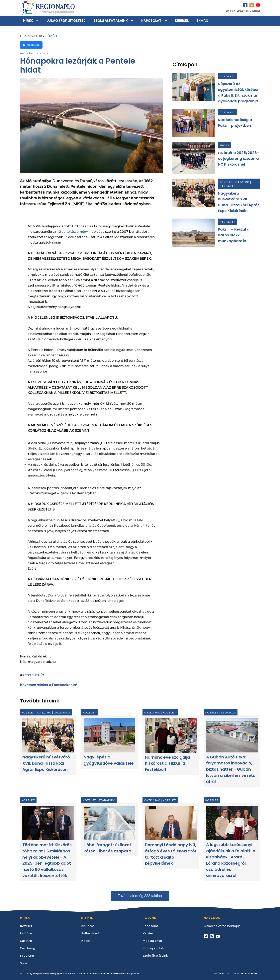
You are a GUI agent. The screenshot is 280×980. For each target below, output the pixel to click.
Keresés (182, 21)
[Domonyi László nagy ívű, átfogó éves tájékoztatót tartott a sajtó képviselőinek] (171, 823)
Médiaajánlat (152, 941)
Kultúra (26, 933)
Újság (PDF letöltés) (66, 21)
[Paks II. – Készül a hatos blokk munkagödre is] (194, 233)
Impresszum (222, 973)
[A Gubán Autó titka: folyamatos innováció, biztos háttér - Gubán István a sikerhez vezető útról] (232, 735)
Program (27, 956)
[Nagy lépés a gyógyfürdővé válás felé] (109, 735)
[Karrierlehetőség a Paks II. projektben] (194, 123)
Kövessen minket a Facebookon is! (48, 685)
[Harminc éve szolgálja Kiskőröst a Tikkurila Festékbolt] (171, 735)
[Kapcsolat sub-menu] (167, 21)
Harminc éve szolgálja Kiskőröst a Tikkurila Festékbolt (167, 763)
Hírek (28, 21)
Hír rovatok (31, 36)
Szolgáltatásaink (111, 21)
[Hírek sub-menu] (38, 21)
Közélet (53, 36)
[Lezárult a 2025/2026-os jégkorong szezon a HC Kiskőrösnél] (194, 158)
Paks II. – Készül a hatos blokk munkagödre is (234, 235)
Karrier (148, 933)
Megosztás (31, 45)
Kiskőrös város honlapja (222, 926)
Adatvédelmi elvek (246, 973)
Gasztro (242, 182)
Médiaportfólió (154, 948)
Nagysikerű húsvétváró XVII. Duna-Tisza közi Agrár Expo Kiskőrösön (46, 763)
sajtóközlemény (75, 232)
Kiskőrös (88, 926)
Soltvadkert (90, 933)
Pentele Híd (33, 675)
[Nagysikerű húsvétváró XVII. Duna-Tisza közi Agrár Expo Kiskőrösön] (194, 193)
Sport (225, 145)
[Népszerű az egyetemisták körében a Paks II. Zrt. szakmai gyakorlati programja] (194, 87)
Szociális (229, 713)
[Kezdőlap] (48, 8)
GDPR (136, 973)
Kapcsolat (151, 21)
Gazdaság (228, 76)
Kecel (86, 941)
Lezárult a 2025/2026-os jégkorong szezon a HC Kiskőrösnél (238, 158)
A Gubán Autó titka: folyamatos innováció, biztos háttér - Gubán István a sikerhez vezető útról (231, 769)
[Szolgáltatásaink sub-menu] (133, 21)
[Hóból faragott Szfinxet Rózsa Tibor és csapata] (109, 823)
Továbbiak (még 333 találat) (140, 896)
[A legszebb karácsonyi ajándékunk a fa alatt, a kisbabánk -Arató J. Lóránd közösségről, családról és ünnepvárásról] (232, 823)
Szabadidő (107, 800)
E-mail (203, 21)
